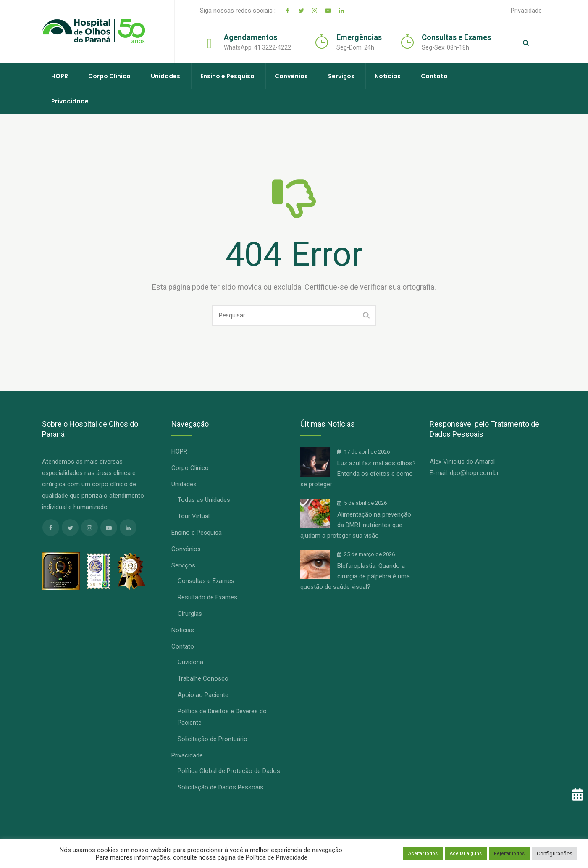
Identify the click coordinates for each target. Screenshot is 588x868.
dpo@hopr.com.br (474, 473)
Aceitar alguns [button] (466, 853)
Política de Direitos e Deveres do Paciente (222, 717)
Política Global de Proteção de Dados (229, 771)
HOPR (60, 76)
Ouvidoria (190, 662)
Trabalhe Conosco (203, 678)
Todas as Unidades (204, 500)
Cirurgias (190, 614)
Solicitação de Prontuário (213, 739)
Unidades (165, 76)
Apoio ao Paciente (203, 695)
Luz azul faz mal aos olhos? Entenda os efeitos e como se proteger (358, 474)
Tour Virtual (194, 516)
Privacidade (526, 11)
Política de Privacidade (277, 857)
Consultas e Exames (206, 581)
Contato (434, 76)
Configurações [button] (555, 853)
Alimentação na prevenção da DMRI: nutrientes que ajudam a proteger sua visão (356, 525)
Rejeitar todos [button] (509, 853)
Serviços (341, 76)
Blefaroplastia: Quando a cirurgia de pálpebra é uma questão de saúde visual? (355, 576)
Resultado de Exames (207, 597)
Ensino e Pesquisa (227, 76)
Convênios (291, 76)
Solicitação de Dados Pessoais (220, 787)
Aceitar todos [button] (423, 853)
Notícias (388, 76)
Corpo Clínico (109, 76)
